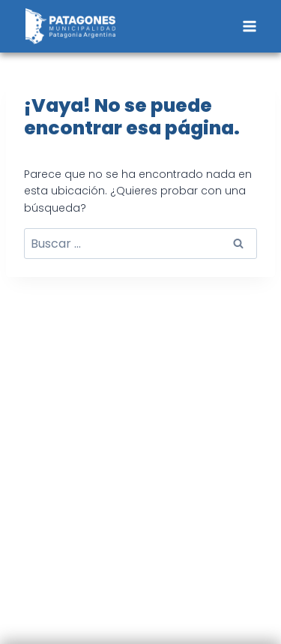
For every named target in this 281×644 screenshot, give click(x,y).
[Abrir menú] (249, 26)
